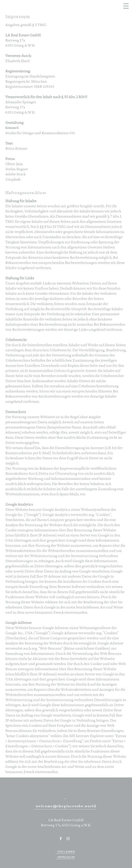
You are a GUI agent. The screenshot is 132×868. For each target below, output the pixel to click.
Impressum (66, 857)
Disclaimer (66, 852)
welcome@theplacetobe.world (66, 807)
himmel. (12, 128)
